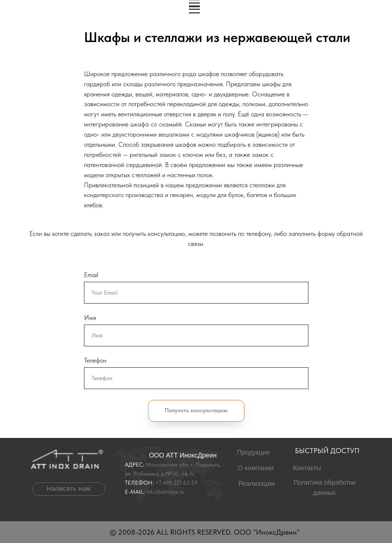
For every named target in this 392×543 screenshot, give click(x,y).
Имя (90, 318)
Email (91, 275)
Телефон (95, 360)
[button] (69, 489)
